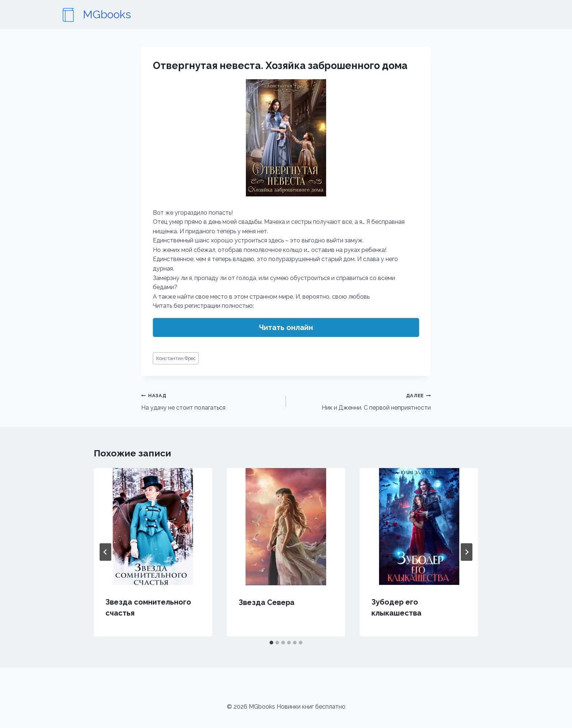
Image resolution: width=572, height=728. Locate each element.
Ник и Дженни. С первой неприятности (361, 401)
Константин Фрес (176, 358)
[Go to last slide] (105, 552)
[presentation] (153, 526)
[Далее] (467, 552)
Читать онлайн (286, 327)
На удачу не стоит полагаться (211, 401)
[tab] (271, 643)
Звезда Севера (266, 602)
